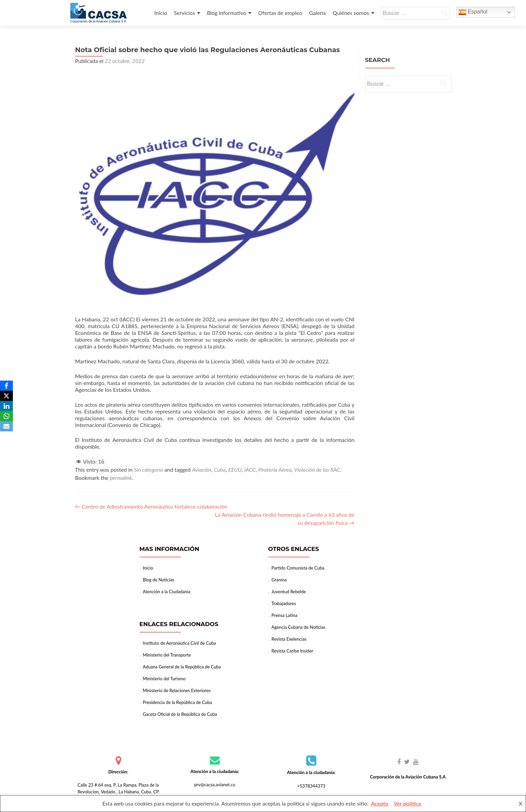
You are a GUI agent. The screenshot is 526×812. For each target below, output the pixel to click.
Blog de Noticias (159, 580)
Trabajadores (284, 603)
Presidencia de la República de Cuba (177, 702)
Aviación (202, 469)
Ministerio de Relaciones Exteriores (177, 690)
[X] (6, 396)
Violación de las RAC (317, 469)
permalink (121, 478)
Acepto (380, 803)
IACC (250, 469)
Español (473, 12)
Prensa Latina (285, 615)
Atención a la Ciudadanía (167, 592)
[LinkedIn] (6, 406)
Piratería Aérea (275, 469)
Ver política (407, 803)
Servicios (184, 13)
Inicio (161, 13)
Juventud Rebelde (289, 592)
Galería (318, 13)
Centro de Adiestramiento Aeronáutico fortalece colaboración (151, 506)
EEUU (235, 469)
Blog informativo (227, 13)
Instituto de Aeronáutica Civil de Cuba (180, 643)
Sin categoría (149, 469)
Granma (279, 580)
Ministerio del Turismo (164, 679)
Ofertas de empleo (280, 13)
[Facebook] (6, 386)
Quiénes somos (351, 13)
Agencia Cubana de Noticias (299, 627)
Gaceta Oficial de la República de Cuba (180, 714)
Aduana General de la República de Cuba (182, 667)
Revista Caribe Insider (292, 651)
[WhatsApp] (6, 416)
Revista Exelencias (289, 639)
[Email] (6, 426)
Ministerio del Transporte (167, 655)
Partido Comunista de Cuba (298, 568)
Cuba (220, 469)
